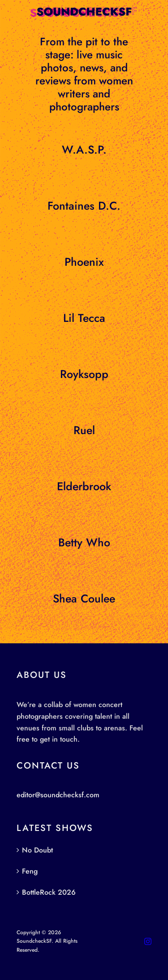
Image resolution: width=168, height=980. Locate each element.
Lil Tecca (84, 318)
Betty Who (84, 542)
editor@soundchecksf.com (58, 795)
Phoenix (84, 262)
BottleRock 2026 (49, 892)
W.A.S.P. (84, 149)
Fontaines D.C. (84, 206)
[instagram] (148, 941)
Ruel (84, 430)
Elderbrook (84, 486)
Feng (30, 871)
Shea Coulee (84, 598)
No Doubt (37, 850)
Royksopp (84, 374)
